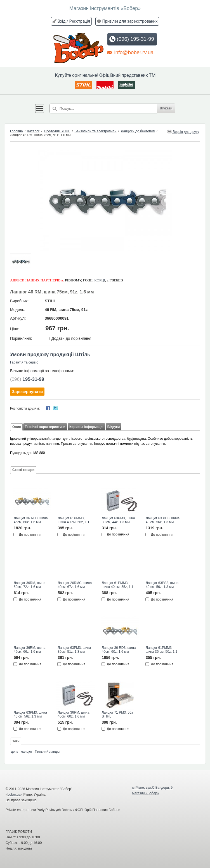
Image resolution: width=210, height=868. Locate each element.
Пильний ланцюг (48, 752)
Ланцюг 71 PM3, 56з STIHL (117, 714)
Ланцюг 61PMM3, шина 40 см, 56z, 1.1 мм (73, 520)
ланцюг (27, 752)
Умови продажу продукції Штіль (50, 355)
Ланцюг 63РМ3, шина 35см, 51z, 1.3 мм (74, 650)
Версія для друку (183, 131)
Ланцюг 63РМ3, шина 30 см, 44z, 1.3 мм (118, 520)
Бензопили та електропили (96, 131)
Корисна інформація (86, 427)
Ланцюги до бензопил (138, 131)
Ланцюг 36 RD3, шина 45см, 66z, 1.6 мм (31, 520)
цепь (15, 752)
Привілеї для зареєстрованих (130, 21)
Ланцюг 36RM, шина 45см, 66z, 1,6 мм (30, 650)
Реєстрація (80, 21)
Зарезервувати (27, 392)
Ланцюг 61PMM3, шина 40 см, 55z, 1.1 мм (118, 585)
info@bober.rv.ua (130, 52)
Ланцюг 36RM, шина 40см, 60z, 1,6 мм (73, 714)
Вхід (62, 21)
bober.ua (14, 795)
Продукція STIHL (57, 131)
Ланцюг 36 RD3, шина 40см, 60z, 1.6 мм (119, 650)
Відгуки (114, 427)
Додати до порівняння (71, 338)
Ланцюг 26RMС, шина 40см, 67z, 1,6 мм (75, 585)
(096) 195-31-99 (132, 39)
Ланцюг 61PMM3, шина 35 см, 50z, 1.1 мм (161, 650)
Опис (17, 427)
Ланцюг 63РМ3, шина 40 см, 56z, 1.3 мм (30, 714)
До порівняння (30, 534)
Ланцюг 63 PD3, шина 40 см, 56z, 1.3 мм (163, 520)
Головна (16, 131)
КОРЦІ (100, 280)
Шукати (166, 108)
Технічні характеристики (45, 427)
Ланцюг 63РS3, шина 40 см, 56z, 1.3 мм (162, 585)
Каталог (34, 131)
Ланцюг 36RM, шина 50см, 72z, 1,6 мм (30, 585)
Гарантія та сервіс (24, 362)
